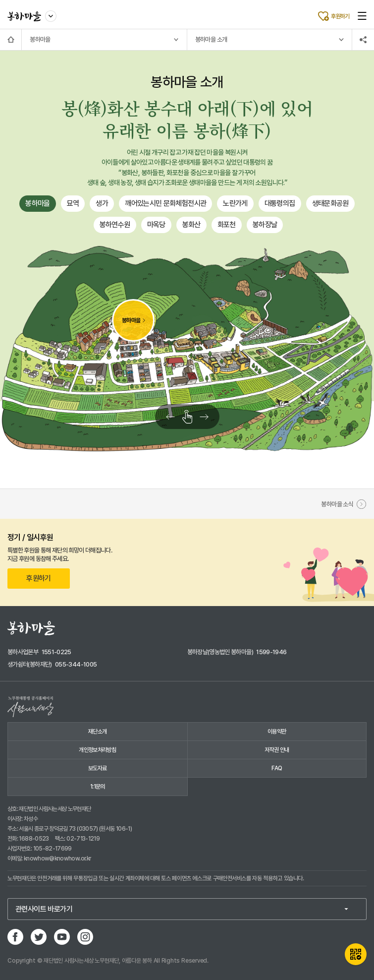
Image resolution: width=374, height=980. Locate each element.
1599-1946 (271, 652)
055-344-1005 (76, 664)
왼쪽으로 (165, 417)
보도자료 (97, 768)
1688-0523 (34, 839)
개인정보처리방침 (97, 750)
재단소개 (97, 732)
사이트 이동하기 (51, 14)
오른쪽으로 (210, 417)
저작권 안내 (277, 750)
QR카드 (356, 954)
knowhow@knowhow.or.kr (57, 858)
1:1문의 (98, 787)
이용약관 (277, 732)
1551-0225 (56, 652)
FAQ (277, 768)
